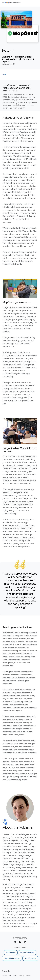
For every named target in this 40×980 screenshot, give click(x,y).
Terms (28, 976)
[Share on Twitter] (15, 942)
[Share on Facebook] (20, 942)
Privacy (21, 976)
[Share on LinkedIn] (25, 942)
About (5, 976)
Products (13, 976)
